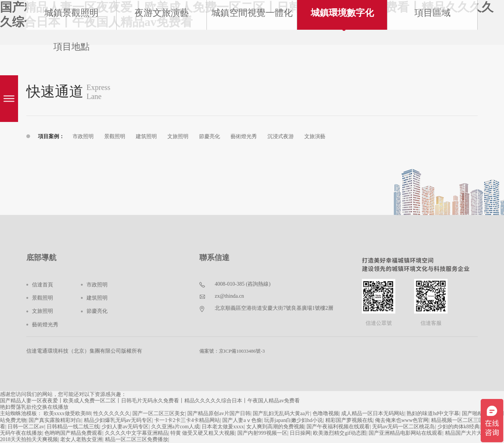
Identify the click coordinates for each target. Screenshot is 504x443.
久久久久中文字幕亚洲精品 (137, 433)
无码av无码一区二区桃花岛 (403, 427)
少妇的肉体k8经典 (458, 427)
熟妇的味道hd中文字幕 (433, 413)
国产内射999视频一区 (262, 433)
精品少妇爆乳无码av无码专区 (118, 420)
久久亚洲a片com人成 (175, 427)
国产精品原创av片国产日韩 (219, 413)
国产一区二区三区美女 (159, 413)
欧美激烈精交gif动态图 (340, 433)
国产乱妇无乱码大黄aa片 (281, 413)
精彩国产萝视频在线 (349, 420)
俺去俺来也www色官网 (402, 420)
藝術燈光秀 (244, 136)
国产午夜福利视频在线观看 (338, 427)
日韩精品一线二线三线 (73, 427)
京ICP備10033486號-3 (242, 351)
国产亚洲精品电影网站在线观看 (405, 433)
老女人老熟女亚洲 (81, 439)
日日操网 (300, 433)
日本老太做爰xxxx (223, 427)
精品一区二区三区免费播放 (137, 439)
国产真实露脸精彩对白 (55, 420)
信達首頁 (43, 285)
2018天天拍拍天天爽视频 (29, 439)
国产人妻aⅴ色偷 (242, 420)
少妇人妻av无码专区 (125, 427)
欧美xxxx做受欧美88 (67, 413)
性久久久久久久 (112, 413)
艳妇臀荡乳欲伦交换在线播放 (34, 407)
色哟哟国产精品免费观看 (73, 433)
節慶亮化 (209, 136)
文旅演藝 (315, 136)
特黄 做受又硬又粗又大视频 (203, 433)
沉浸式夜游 (281, 136)
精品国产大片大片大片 (471, 433)
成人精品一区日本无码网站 (373, 413)
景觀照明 (115, 136)
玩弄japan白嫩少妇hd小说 (293, 420)
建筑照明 (146, 136)
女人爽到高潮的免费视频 (275, 427)
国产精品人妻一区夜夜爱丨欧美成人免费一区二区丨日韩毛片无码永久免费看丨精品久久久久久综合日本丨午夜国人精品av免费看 (150, 401)
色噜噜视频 (326, 413)
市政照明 (83, 136)
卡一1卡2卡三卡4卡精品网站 (187, 420)
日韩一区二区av (26, 427)
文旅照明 (178, 136)
